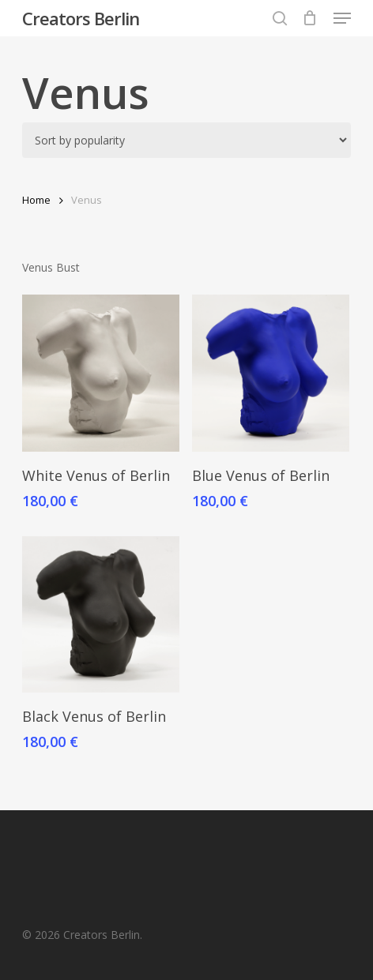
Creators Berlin (81, 18)
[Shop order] (186, 140)
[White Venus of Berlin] (101, 373)
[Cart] (310, 18)
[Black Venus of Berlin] (101, 615)
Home (36, 200)
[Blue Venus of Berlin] (271, 373)
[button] (342, 18)
